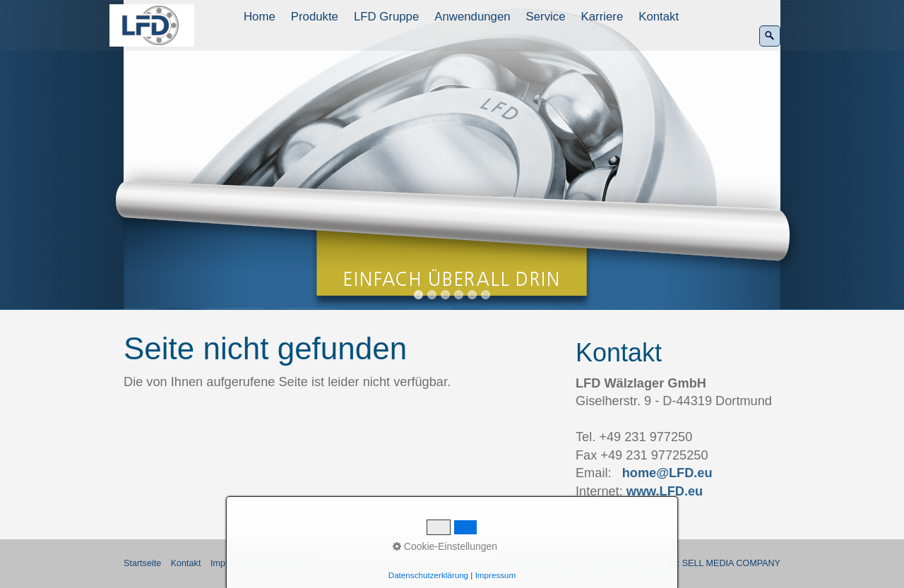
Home (260, 17)
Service (546, 17)
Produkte (315, 17)
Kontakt (659, 17)
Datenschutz (289, 563)
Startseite (142, 563)
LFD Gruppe (386, 17)
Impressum (232, 563)
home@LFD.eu (667, 473)
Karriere (602, 17)
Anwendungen (472, 17)
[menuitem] (260, 17)
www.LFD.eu (665, 491)
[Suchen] (770, 36)
